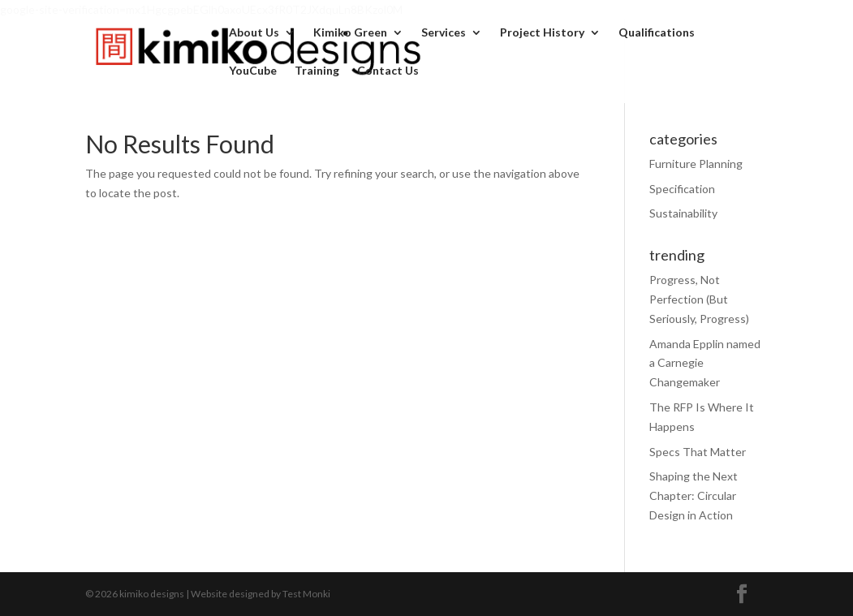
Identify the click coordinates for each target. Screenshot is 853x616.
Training (317, 71)
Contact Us (388, 71)
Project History (542, 33)
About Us (254, 33)
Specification (682, 189)
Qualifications (657, 33)
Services (444, 33)
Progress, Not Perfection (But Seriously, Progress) (699, 299)
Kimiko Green (350, 33)
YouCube (253, 71)
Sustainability (683, 213)
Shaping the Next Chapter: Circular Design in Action (694, 495)
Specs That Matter (698, 452)
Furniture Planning (696, 164)
